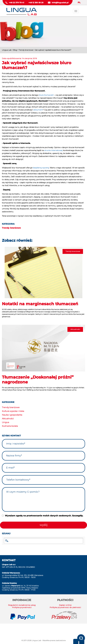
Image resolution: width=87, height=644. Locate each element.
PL (79, 3)
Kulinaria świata (10, 426)
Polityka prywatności (22, 607)
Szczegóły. (78, 516)
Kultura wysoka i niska (13, 411)
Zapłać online (65, 605)
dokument (38, 110)
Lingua (5, 422)
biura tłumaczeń (46, 95)
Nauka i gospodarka (12, 415)
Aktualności (8, 419)
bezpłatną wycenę (41, 168)
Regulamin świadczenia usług (22, 605)
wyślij (44, 525)
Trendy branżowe (11, 228)
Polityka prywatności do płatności (65, 607)
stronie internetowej (53, 150)
